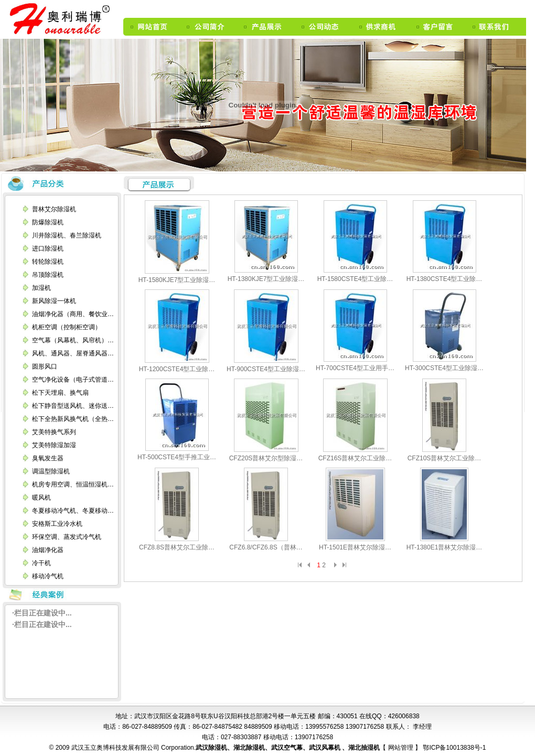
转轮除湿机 (48, 262)
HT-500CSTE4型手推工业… (177, 457)
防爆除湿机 (48, 222)
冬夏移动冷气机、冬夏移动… (73, 511)
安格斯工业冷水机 (57, 524)
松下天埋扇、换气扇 (60, 393)
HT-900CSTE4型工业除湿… (266, 369)
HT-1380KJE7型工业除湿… (266, 279)
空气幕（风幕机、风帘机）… (73, 340)
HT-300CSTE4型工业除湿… (444, 368)
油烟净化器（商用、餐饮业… (73, 314)
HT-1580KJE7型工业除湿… (177, 280)
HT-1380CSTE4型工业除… (445, 279)
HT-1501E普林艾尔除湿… (355, 547)
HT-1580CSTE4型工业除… (355, 279)
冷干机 (41, 563)
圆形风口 (45, 366)
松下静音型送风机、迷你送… (73, 406)
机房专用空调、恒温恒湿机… (73, 484)
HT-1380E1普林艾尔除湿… (445, 547)
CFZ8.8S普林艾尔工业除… (177, 547)
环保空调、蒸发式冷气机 (67, 537)
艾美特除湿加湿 (54, 445)
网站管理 (402, 748)
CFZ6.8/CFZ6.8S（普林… (266, 547)
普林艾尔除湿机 (54, 209)
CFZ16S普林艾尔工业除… (355, 458)
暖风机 (41, 498)
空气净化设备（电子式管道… (73, 380)
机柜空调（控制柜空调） (67, 327)
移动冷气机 (48, 576)
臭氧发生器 (48, 458)
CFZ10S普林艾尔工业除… (445, 458)
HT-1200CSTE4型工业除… (177, 369)
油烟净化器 (48, 550)
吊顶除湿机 (48, 275)
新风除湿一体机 (54, 301)
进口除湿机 (48, 249)
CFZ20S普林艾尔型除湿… (266, 458)
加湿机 (41, 288)
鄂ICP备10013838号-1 (453, 748)
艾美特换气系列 (54, 432)
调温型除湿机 (51, 471)
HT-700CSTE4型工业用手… (355, 368)
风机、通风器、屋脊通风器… (73, 353)
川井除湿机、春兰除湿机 (67, 235)
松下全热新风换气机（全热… (73, 419)
